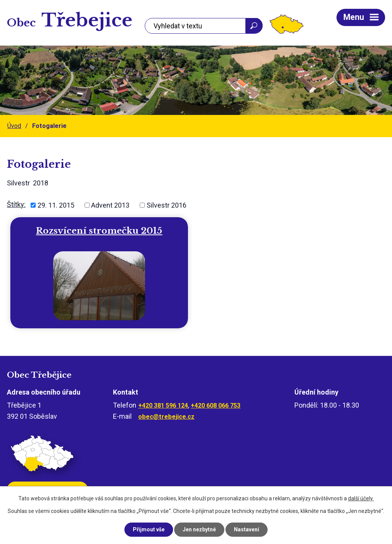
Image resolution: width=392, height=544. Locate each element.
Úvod (14, 126)
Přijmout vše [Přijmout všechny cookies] (149, 529)
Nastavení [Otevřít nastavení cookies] (247, 529)
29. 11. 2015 (56, 205)
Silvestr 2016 (167, 205)
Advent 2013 (110, 205)
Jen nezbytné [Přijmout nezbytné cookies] (199, 529)
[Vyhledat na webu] (204, 26)
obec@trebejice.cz (166, 417)
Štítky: (16, 204)
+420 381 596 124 (163, 406)
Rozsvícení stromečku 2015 (99, 231)
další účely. (361, 498)
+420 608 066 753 (216, 406)
